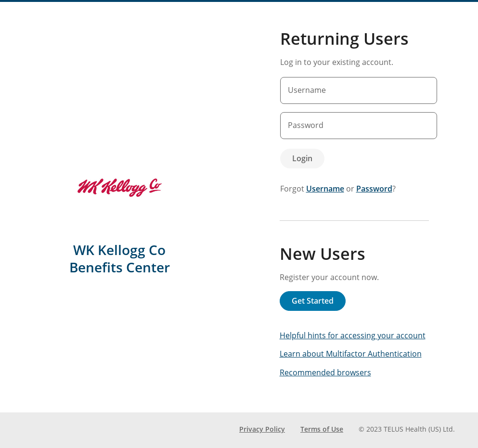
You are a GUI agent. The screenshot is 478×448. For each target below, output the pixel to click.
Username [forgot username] (325, 189)
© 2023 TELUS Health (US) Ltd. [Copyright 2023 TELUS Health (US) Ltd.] (407, 429)
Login (302, 158)
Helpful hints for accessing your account (353, 335)
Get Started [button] (313, 301)
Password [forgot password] (374, 189)
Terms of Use (322, 429)
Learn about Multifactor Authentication (351, 354)
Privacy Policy (262, 429)
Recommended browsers (325, 372)
